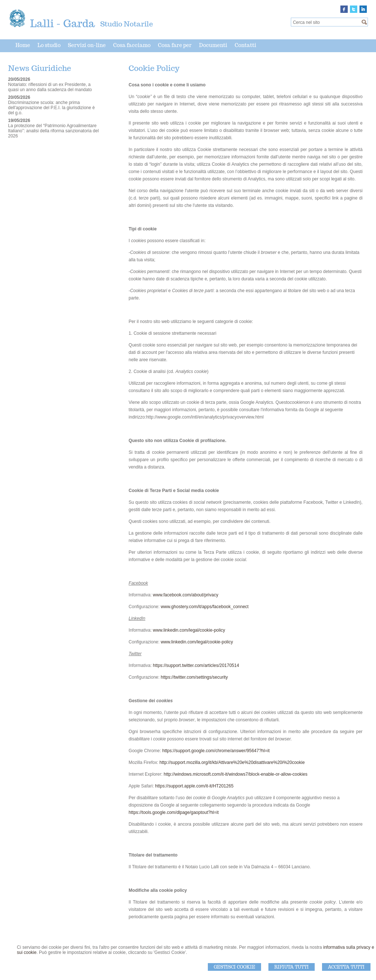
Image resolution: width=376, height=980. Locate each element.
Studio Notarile (127, 24)
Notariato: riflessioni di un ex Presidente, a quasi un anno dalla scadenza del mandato (50, 87)
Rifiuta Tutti (292, 967)
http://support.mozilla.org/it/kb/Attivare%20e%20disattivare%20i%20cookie (232, 762)
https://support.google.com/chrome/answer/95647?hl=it (216, 751)
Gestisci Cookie (234, 967)
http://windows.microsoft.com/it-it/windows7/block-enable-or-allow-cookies (236, 774)
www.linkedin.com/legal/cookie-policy (189, 630)
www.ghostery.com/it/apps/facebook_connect (205, 607)
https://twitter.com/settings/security (194, 677)
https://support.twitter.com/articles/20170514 (196, 665)
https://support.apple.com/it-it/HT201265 (194, 786)
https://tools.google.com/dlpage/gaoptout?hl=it (173, 812)
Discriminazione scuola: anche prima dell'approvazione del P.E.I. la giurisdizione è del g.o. (51, 108)
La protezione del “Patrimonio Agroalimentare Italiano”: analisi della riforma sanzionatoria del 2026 (53, 131)
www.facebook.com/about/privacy (185, 595)
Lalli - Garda (62, 23)
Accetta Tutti (346, 967)
